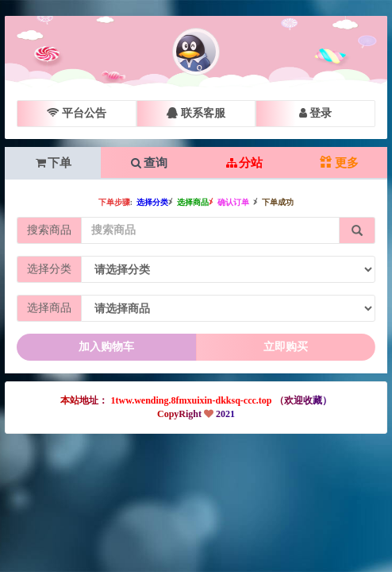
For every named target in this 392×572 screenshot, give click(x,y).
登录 (316, 113)
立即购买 (286, 347)
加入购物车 (106, 347)
